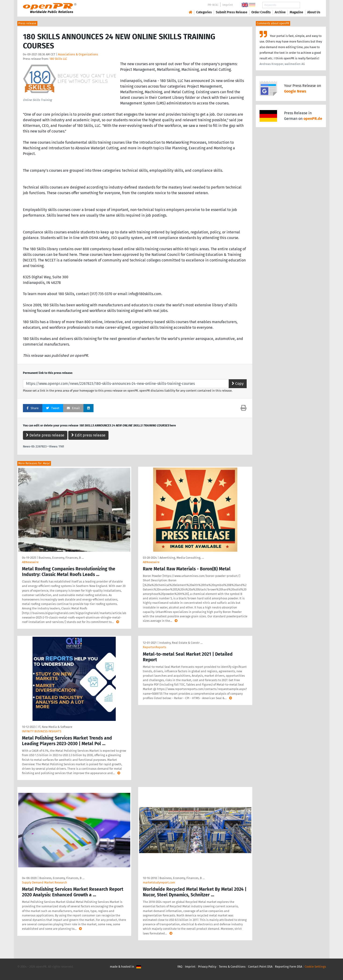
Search (310, 5)
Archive (280, 12)
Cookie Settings (315, 967)
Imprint (228, 5)
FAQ (180, 967)
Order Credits (261, 12)
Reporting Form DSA (289, 967)
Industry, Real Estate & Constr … (181, 643)
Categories (204, 12)
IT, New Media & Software (55, 727)
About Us (314, 12)
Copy (238, 384)
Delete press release (45, 435)
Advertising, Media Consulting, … (182, 558)
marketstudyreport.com (159, 882)
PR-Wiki (213, 5)
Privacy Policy (207, 967)
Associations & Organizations (78, 54)
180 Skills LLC (58, 59)
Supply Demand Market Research (45, 882)
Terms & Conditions (232, 967)
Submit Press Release (232, 12)
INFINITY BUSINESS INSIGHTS (42, 731)
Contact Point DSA (260, 967)
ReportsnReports (155, 647)
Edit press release (88, 435)
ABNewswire (30, 562)
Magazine (296, 12)
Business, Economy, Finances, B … (61, 558)
